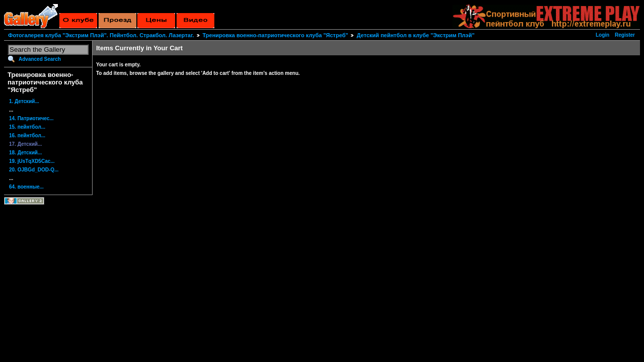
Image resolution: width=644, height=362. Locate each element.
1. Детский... (24, 101)
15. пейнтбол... (27, 127)
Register (625, 35)
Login (602, 35)
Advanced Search (40, 59)
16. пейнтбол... (27, 135)
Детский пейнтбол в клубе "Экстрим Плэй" (416, 35)
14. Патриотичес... (31, 118)
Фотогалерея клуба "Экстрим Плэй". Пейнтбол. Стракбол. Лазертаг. (101, 35)
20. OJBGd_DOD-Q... (34, 170)
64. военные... (26, 187)
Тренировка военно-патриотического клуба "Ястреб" (275, 35)
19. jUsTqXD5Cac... (32, 161)
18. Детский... (25, 153)
